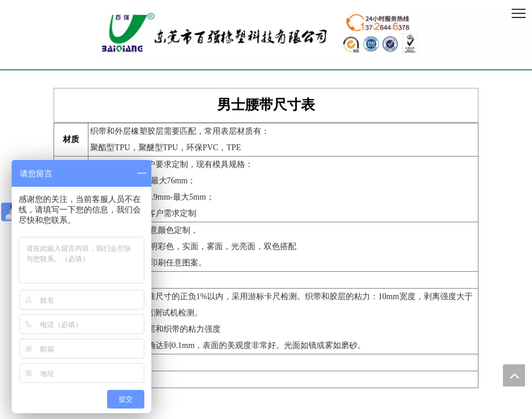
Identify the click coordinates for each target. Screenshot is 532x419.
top (514, 375)
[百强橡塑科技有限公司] (266, 35)
